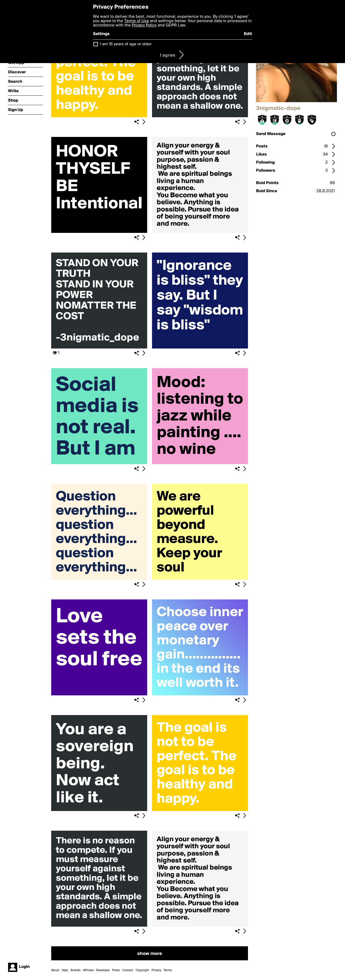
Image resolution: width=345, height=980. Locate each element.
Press (116, 970)
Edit (248, 34)
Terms (168, 970)
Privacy (156, 970)
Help (65, 970)
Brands (76, 970)
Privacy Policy (144, 25)
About (55, 970)
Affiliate (88, 970)
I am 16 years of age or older (126, 44)
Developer (103, 970)
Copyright (142, 970)
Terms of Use (137, 21)
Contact (128, 970)
